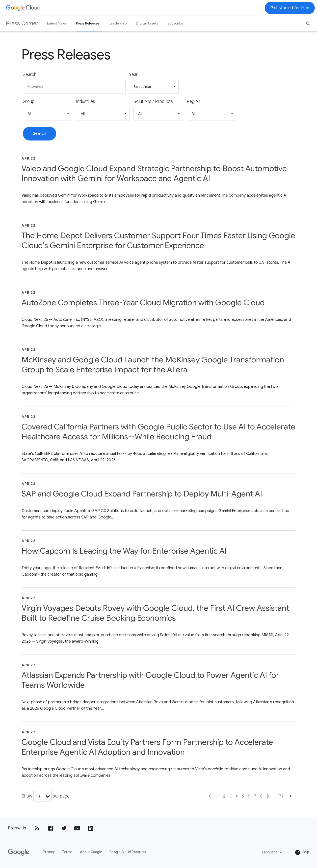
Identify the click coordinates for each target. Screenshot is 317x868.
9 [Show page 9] (268, 796)
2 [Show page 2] (224, 796)
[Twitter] (64, 828)
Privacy (49, 852)
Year (133, 74)
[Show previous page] (210, 798)
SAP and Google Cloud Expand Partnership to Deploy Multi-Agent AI (142, 494)
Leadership (118, 23)
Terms (67, 852)
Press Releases (88, 23)
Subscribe (175, 23)
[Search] (308, 22)
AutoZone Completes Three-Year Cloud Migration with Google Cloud (143, 303)
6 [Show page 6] (249, 796)
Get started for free (290, 8)
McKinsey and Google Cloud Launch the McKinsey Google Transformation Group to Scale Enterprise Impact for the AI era (153, 365)
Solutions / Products (153, 101)
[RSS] (37, 828)
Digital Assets (147, 23)
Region (193, 101)
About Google (91, 852)
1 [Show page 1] (218, 796)
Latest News (57, 23)
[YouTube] (77, 828)
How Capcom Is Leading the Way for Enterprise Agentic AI (124, 551)
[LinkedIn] (91, 828)
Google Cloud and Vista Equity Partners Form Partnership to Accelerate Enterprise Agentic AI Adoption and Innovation (147, 747)
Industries (86, 101)
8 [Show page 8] (261, 796)
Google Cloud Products (128, 852)
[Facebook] (51, 828)
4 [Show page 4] (237, 796)
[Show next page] (291, 798)
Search (30, 74)
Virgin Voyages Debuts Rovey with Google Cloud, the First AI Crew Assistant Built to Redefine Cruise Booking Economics (155, 613)
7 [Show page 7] (255, 796)
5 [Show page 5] (243, 796)
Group (29, 101)
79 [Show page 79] (281, 796)
